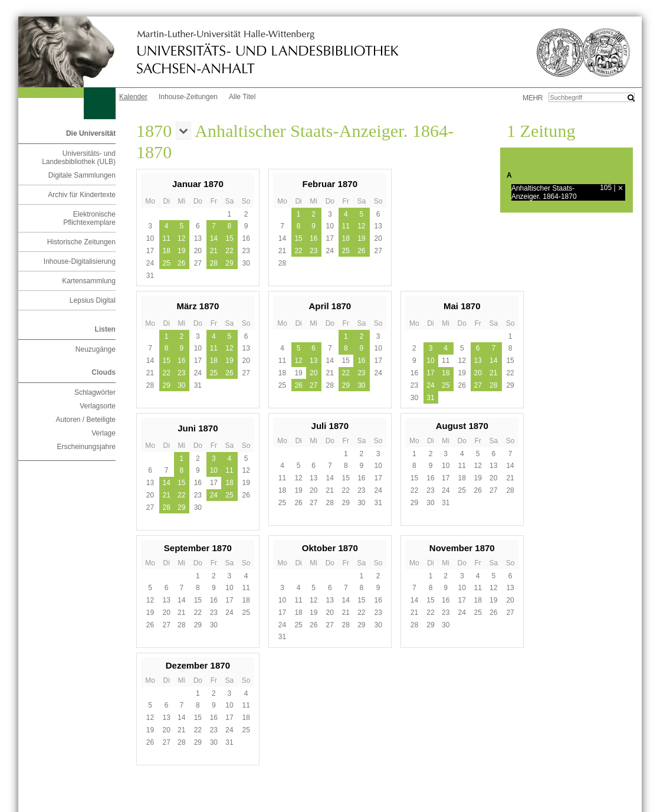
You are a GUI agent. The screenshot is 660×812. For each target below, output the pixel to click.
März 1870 (198, 306)
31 (430, 398)
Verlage (104, 433)
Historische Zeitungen (81, 242)
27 (313, 385)
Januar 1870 (198, 184)
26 (181, 263)
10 (430, 361)
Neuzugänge (96, 349)
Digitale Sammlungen (82, 175)
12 (181, 238)
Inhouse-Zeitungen (188, 97)
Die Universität (91, 133)
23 (313, 251)
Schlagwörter (95, 392)
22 (229, 251)
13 (313, 361)
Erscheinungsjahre (86, 447)
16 (313, 238)
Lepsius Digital (93, 300)
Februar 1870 (330, 184)
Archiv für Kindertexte (82, 195)
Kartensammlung (89, 281)
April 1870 (330, 306)
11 (166, 238)
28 (214, 263)
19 (181, 251)
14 (214, 238)
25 (166, 263)
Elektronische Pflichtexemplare (89, 218)
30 (181, 385)
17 (430, 373)
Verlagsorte (98, 406)
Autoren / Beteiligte (86, 420)
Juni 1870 (198, 428)
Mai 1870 (462, 306)
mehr (533, 98)
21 (214, 251)
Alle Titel (242, 97)
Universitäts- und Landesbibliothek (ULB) (79, 158)
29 (229, 263)
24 (430, 385)
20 (313, 373)
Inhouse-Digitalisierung (80, 261)
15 (229, 238)
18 (166, 251)
